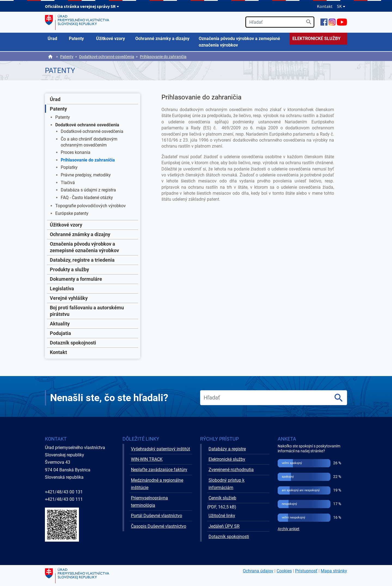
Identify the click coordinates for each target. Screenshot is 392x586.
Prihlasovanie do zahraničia (163, 57)
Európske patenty (72, 213)
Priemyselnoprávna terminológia (149, 502)
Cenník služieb (222, 498)
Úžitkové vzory (66, 225)
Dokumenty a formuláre (76, 279)
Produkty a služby (69, 269)
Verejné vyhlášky (69, 298)
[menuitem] (56, 39)
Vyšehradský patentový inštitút (160, 449)
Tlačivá (68, 183)
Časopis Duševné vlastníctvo (159, 526)
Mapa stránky (334, 571)
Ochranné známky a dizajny (80, 234)
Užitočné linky (222, 516)
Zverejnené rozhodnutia (231, 470)
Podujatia (60, 333)
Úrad (55, 99)
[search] (280, 22)
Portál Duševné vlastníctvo (157, 516)
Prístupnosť (306, 571)
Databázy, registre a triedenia (82, 260)
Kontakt (325, 6)
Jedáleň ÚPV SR (224, 526)
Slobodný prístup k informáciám (226, 484)
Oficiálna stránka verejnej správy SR (82, 6)
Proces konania (76, 152)
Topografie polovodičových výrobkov (91, 206)
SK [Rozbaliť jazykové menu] (341, 6)
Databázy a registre (227, 449)
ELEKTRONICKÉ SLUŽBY (316, 39)
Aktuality (60, 324)
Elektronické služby (227, 459)
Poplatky (69, 167)
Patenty (67, 57)
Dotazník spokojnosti (73, 343)
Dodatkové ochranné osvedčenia (107, 57)
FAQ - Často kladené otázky (87, 198)
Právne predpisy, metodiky (86, 175)
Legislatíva (62, 289)
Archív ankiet (289, 529)
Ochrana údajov (258, 571)
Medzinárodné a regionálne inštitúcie (157, 484)
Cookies (284, 571)
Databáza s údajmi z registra (88, 190)
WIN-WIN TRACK (147, 459)
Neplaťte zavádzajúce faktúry (159, 470)
